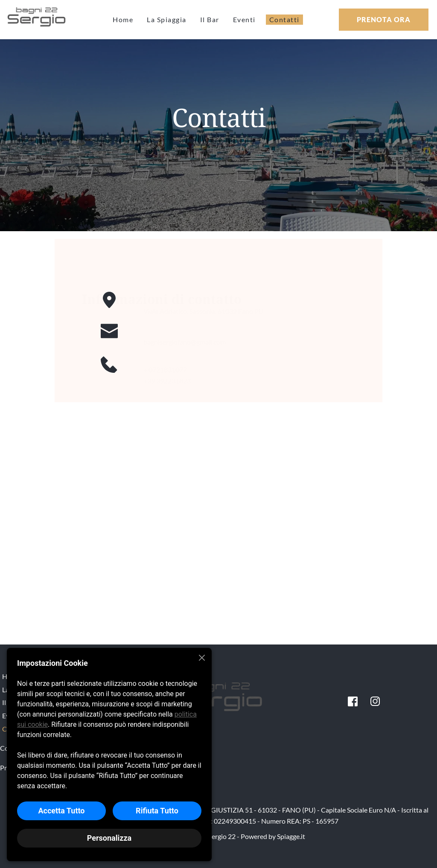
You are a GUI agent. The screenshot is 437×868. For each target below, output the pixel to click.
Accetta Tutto (61, 811)
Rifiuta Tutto (157, 811)
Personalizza (109, 838)
